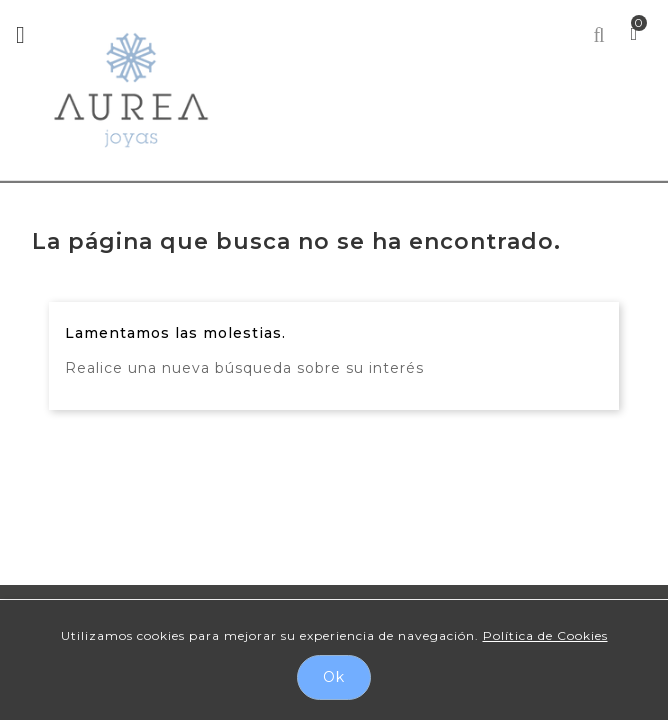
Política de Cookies (545, 635)
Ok (334, 677)
